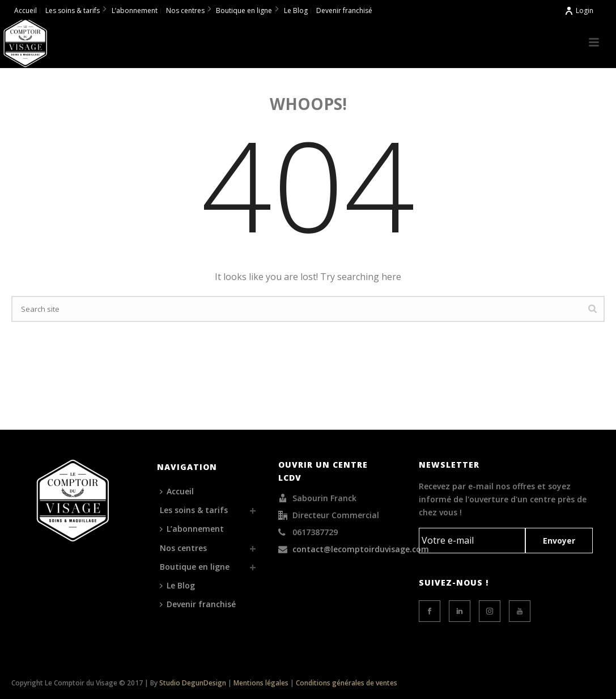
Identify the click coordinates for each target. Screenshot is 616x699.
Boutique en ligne (195, 567)
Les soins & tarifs (194, 510)
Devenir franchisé (198, 604)
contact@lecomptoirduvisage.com (361, 549)
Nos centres (183, 548)
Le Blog (177, 585)
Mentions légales (261, 683)
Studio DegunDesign (193, 683)
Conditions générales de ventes (347, 683)
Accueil (177, 491)
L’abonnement (192, 529)
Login (579, 10)
